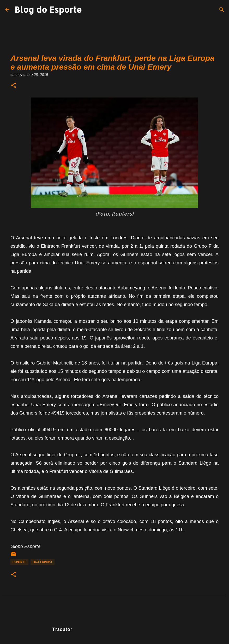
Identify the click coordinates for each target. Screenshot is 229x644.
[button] (14, 86)
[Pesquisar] (222, 10)
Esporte (19, 562)
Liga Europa (43, 562)
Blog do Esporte (48, 10)
